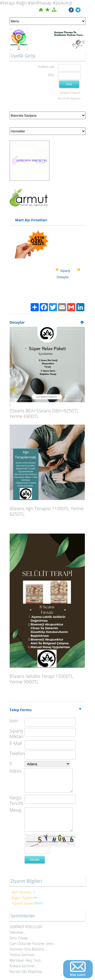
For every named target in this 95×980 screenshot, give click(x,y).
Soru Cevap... (20, 938)
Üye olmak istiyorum (69, 98)
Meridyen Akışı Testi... (27, 960)
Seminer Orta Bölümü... (28, 949)
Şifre (51, 75)
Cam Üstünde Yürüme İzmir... (33, 944)
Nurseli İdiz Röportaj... (27, 971)
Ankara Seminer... (24, 966)
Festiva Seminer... (23, 955)
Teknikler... (18, 932)
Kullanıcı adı (46, 67)
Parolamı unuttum (70, 93)
